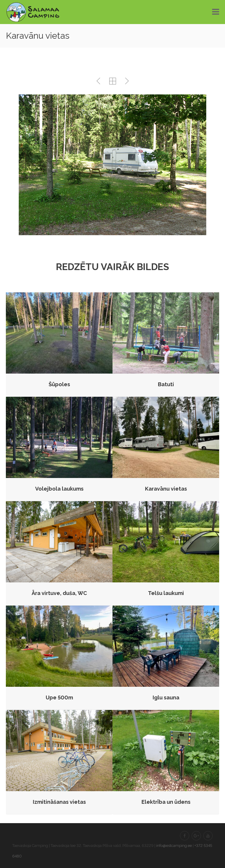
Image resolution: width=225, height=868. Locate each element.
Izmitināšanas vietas (59, 802)
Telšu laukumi (166, 593)
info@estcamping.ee (174, 846)
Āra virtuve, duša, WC (59, 593)
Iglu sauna (166, 697)
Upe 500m (59, 697)
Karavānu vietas (166, 489)
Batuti (166, 384)
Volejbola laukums (59, 489)
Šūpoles (59, 384)
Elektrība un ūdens (166, 802)
